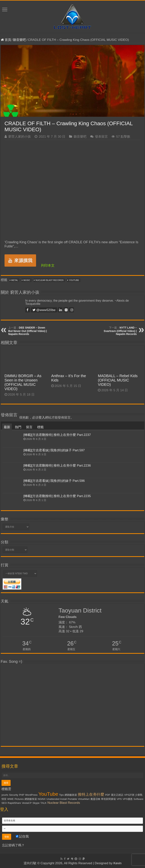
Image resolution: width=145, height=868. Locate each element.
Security (14, 795)
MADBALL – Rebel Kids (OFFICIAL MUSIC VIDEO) (118, 380)
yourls (5, 795)
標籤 (40, 427)
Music (27, 280)
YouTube (74, 280)
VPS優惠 (128, 799)
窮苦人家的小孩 (20, 137)
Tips (61, 795)
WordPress (31, 795)
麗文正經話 (117, 795)
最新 (7, 427)
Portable (72, 799)
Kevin (118, 863)
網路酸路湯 (71, 795)
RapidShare (14, 803)
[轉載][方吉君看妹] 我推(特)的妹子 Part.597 (54, 450)
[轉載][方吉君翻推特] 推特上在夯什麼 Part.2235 (57, 496)
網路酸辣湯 (31, 799)
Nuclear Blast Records (49, 280)
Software (138, 799)
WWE (10, 799)
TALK (43, 803)
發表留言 (101, 137)
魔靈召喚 (95, 799)
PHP (22, 795)
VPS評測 (129, 795)
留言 (29, 427)
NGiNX (42, 799)
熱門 (18, 427)
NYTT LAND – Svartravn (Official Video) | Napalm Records (120, 331)
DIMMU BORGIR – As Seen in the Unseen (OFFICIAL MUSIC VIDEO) (23, 382)
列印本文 (48, 265)
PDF (108, 795)
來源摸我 (20, 260)
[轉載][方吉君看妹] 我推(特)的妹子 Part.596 (54, 481)
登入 (42, 418)
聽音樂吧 (19, 40)
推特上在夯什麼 (91, 794)
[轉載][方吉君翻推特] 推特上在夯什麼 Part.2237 (57, 435)
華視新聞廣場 (108, 799)
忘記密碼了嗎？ (13, 845)
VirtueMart (84, 799)
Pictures (19, 799)
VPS (119, 799)
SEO (4, 803)
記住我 (22, 836)
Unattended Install (57, 799)
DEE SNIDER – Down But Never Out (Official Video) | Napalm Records (28, 331)
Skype (36, 803)
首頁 (6, 40)
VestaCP (27, 803)
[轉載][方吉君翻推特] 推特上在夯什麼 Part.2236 (57, 466)
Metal (15, 280)
